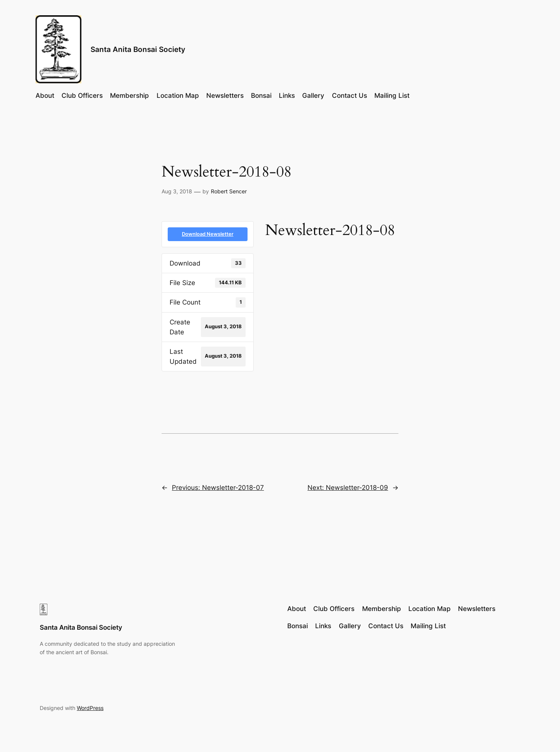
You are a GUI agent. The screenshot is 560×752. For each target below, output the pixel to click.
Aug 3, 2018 (177, 191)
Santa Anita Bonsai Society (138, 49)
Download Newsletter (208, 234)
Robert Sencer (229, 191)
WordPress (90, 708)
